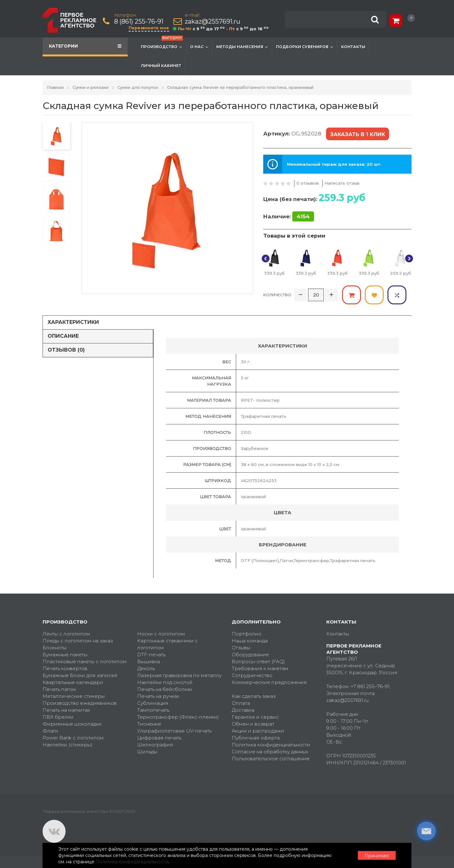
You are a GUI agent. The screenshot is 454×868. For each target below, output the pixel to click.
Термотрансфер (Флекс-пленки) (178, 717)
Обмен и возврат (253, 724)
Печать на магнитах (66, 710)
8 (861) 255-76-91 (139, 22)
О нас (199, 47)
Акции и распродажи (258, 731)
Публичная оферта (256, 738)
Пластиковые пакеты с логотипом (85, 661)
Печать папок (59, 689)
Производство (162, 44)
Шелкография (155, 745)
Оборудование (250, 655)
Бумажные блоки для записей (80, 675)
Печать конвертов (65, 668)
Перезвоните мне (149, 28)
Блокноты (55, 648)
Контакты (353, 47)
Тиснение (149, 724)
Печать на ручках (158, 696)
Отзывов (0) (66, 350)
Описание (63, 336)
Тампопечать (153, 710)
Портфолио (247, 634)
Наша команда (250, 641)
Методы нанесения (242, 47)
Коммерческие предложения (269, 682)
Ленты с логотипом (66, 634)
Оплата (241, 703)
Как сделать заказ (254, 696)
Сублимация (153, 703)
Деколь (146, 668)
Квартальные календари (73, 682)
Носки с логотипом (161, 634)
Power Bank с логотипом (73, 738)
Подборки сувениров (305, 47)
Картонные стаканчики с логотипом (167, 644)
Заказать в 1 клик (358, 134)
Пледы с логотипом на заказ (78, 641)
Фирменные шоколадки (72, 724)
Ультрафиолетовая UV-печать (174, 731)
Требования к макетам (260, 668)
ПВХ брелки (58, 717)
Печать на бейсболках (165, 689)
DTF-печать (151, 655)
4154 (303, 216)
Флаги (50, 731)
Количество (277, 295)
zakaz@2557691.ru (212, 22)
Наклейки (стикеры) (67, 745)
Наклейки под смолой (165, 682)
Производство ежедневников (80, 703)
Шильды (147, 752)
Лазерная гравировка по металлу (179, 675)
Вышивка (148, 661)
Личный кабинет (161, 66)
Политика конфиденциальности (271, 745)
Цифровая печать (159, 738)
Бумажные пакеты (65, 655)
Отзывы (241, 648)
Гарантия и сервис (255, 717)
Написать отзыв (342, 183)
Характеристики (73, 322)
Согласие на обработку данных (270, 752)
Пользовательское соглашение (271, 759)
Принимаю (377, 856)
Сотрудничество (252, 675)
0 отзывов (308, 183)
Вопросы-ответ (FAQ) (258, 661)
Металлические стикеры (74, 696)
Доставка (243, 710)
